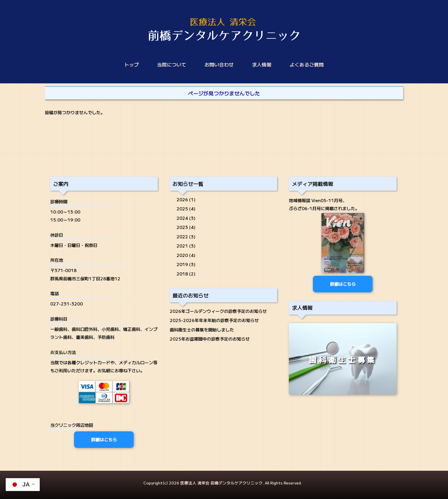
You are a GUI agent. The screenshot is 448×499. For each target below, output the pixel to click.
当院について (172, 65)
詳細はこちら (104, 439)
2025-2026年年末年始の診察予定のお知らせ (214, 320)
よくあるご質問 (307, 65)
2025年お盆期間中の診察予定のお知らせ (210, 339)
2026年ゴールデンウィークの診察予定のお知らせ (218, 311)
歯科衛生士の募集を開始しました (202, 330)
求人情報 (262, 65)
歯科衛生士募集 (343, 360)
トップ (132, 65)
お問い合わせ (219, 65)
